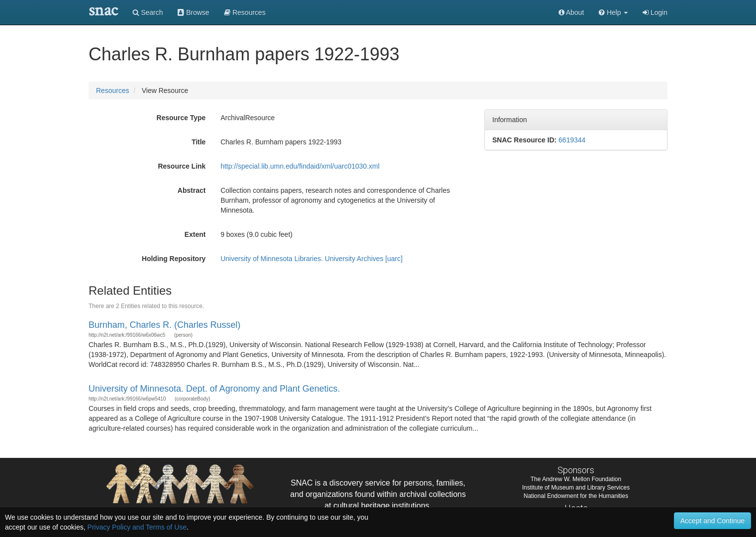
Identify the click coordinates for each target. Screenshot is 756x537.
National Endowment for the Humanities (576, 496)
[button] (613, 12)
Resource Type (181, 118)
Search (148, 12)
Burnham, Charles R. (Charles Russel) (165, 325)
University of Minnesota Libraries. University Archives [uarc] (312, 259)
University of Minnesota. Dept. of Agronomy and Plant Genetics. (214, 389)
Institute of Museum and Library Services (576, 488)
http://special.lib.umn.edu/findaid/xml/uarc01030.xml (300, 166)
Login (655, 12)
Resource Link (182, 166)
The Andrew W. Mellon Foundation (576, 479)
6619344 (572, 140)
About (571, 12)
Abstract (192, 190)
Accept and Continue (712, 521)
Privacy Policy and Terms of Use (137, 527)
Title (199, 142)
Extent (195, 234)
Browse (193, 12)
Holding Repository (174, 259)
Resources (113, 90)
